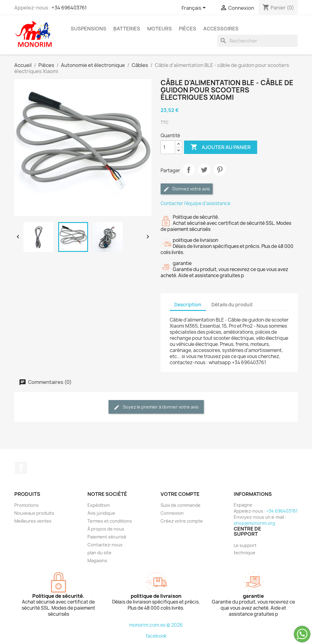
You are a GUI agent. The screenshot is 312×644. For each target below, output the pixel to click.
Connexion (172, 513)
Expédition (99, 505)
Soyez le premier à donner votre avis (156, 407)
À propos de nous (106, 529)
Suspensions (89, 29)
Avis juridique (101, 513)
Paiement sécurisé (107, 537)
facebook (156, 636)
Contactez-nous (105, 545)
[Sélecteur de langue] (195, 8)
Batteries (127, 29)
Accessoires (221, 29)
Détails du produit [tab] (232, 305)
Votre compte (180, 494)
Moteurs (160, 29)
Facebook (21, 468)
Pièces (188, 29)
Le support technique (245, 549)
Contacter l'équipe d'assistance (195, 203)
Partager (189, 170)
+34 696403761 (69, 8)
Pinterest (220, 170)
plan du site (99, 553)
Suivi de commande (181, 505)
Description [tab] (188, 305)
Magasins (97, 560)
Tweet (204, 170)
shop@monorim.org (254, 523)
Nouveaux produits (34, 513)
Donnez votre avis (187, 189)
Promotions (27, 505)
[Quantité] (168, 147)
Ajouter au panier (221, 147)
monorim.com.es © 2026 (156, 625)
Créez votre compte (182, 521)
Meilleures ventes (33, 521)
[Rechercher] (257, 41)
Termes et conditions (110, 521)
